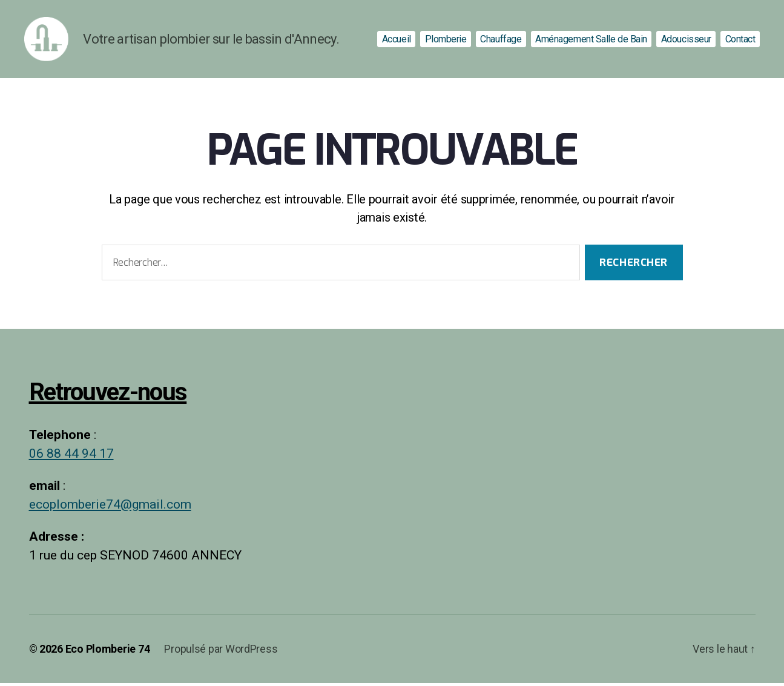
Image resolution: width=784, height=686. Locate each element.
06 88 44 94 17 (71, 457)
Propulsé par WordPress (221, 652)
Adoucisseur (686, 41)
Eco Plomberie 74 (108, 652)
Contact (740, 41)
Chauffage (501, 41)
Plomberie (446, 41)
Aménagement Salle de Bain (591, 41)
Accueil (397, 41)
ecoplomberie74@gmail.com (110, 508)
